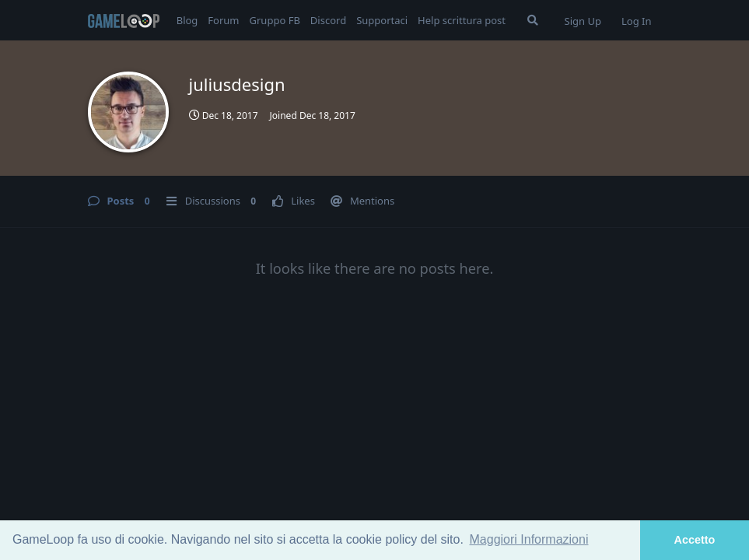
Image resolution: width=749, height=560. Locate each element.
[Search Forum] (533, 20)
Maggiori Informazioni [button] (529, 539)
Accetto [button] (695, 540)
